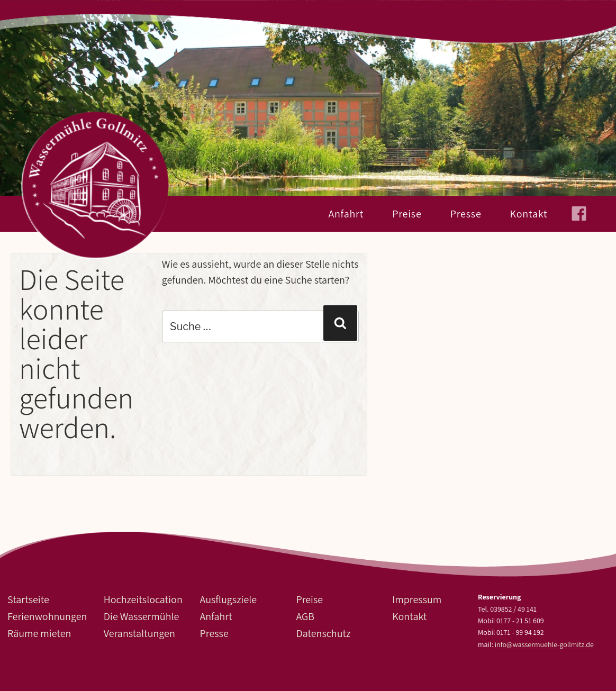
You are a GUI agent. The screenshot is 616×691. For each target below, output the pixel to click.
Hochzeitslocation (143, 599)
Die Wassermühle (141, 616)
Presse (466, 214)
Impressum (417, 599)
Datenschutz (323, 633)
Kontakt (529, 214)
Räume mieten (39, 633)
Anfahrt (346, 214)
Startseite (28, 599)
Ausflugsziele (228, 599)
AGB (305, 616)
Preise (407, 214)
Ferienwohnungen (47, 616)
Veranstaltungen (139, 633)
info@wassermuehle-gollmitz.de (544, 644)
